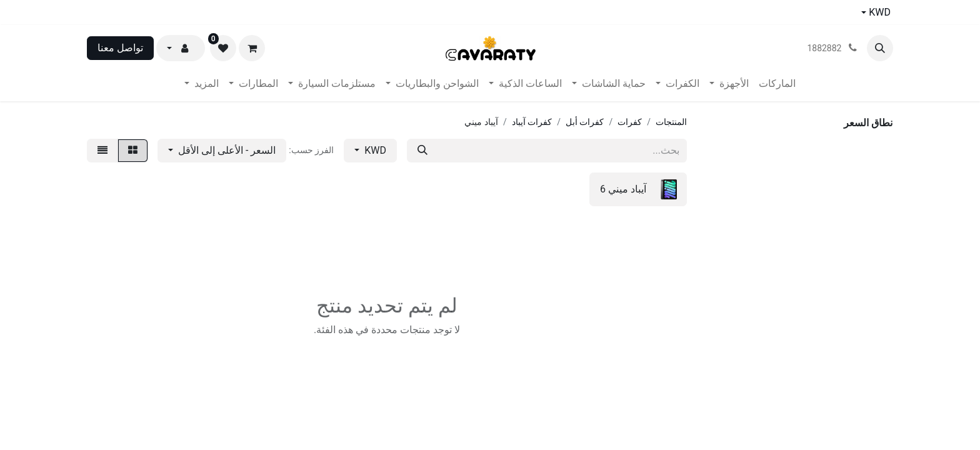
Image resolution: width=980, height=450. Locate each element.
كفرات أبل (585, 122)
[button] (880, 48)
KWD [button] (374, 150)
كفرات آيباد (532, 122)
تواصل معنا (120, 48)
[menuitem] (777, 84)
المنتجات (671, 122)
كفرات (630, 122)
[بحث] (422, 151)
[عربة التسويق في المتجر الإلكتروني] (252, 48)
